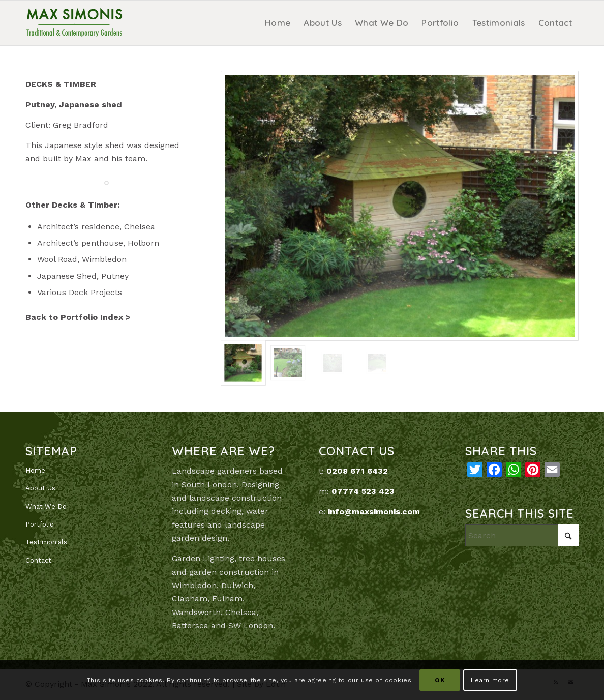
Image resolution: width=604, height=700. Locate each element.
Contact (38, 560)
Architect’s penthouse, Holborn (98, 243)
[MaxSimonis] (74, 23)
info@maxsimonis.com (374, 512)
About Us (40, 488)
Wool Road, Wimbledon (82, 259)
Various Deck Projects (80, 292)
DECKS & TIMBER (61, 84)
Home (35, 470)
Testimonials (46, 542)
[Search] (522, 535)
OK (440, 680)
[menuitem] (278, 23)
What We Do (46, 506)
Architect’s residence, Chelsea (96, 227)
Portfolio (40, 524)
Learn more (490, 680)
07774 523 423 (363, 491)
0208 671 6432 (357, 471)
